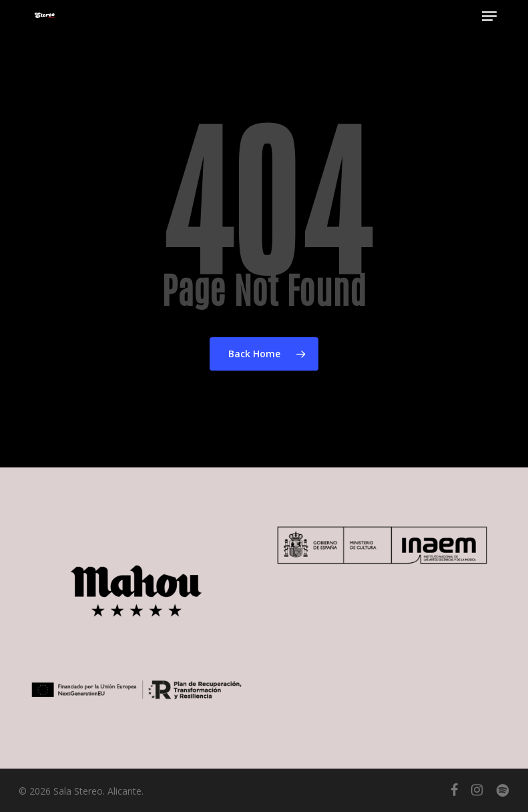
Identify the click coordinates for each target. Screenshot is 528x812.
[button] (489, 16)
